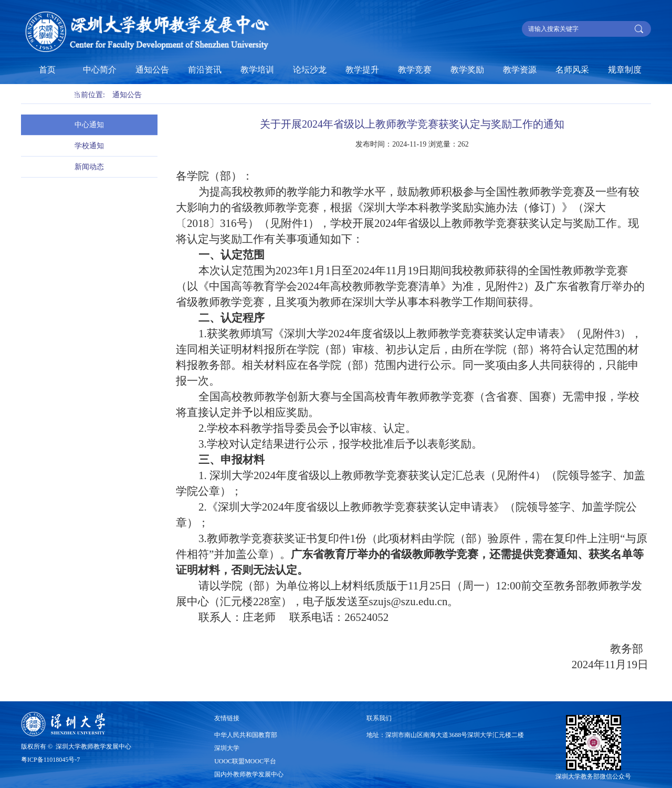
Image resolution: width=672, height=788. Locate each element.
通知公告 (152, 70)
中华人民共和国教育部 (246, 735)
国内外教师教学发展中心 (249, 774)
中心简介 (100, 70)
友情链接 (227, 718)
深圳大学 (227, 748)
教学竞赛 (415, 70)
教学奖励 (467, 70)
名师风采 (572, 70)
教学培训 (257, 70)
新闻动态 (89, 167)
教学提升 (362, 70)
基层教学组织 (52, 95)
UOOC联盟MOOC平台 (245, 761)
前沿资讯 (205, 70)
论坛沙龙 (310, 70)
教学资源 (520, 70)
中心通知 (89, 125)
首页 (47, 70)
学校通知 (89, 146)
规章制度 (625, 70)
